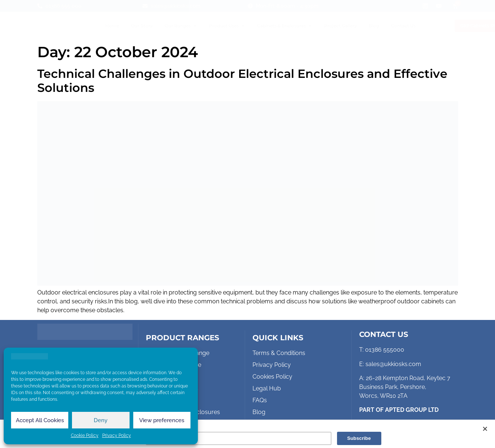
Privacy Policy (117, 435)
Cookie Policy (85, 435)
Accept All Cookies (40, 420)
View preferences (162, 420)
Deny (101, 420)
